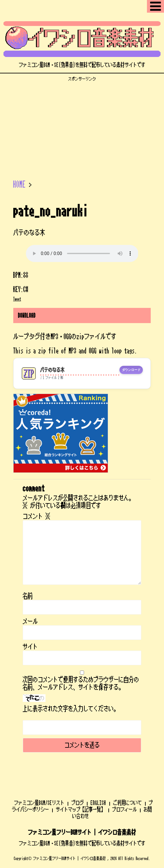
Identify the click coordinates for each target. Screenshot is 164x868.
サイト (30, 647)
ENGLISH (98, 803)
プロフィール (125, 809)
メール (30, 621)
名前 (28, 596)
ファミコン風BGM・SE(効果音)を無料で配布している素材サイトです (82, 843)
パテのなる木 (52, 370)
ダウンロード (131, 370)
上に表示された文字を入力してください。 (71, 709)
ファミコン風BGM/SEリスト (39, 803)
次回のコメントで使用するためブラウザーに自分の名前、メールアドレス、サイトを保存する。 (81, 684)
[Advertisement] (82, 126)
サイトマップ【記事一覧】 (81, 809)
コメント (37, 516)
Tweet (17, 299)
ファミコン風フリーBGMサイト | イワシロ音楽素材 (82, 833)
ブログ (78, 803)
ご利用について (128, 803)
